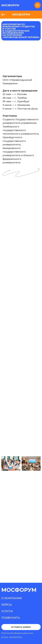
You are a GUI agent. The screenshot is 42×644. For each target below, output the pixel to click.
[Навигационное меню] (38, 5)
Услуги (7, 611)
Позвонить (11, 618)
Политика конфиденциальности (17, 633)
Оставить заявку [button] (21, 627)
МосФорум (19, 590)
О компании (12, 598)
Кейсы (7, 605)
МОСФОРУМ (10, 5)
